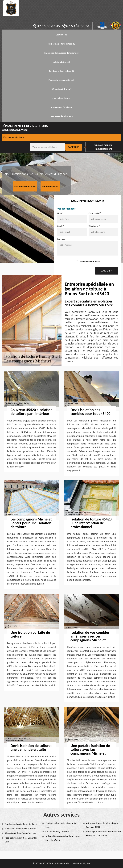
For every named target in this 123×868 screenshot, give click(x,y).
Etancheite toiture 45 (61, 98)
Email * (61, 226)
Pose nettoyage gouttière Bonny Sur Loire (21, 840)
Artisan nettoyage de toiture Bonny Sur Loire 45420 (102, 825)
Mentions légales (81, 863)
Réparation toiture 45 (61, 89)
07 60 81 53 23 (76, 26)
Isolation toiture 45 (62, 62)
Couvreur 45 (61, 35)
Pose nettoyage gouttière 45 (61, 80)
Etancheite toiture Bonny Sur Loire (20, 829)
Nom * (60, 213)
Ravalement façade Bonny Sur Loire (21, 824)
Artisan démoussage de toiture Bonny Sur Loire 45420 (63, 838)
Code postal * (95, 213)
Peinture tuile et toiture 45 (61, 71)
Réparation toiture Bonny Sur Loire (20, 833)
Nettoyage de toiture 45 (62, 116)
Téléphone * (94, 226)
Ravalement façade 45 (61, 107)
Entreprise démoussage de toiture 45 (61, 53)
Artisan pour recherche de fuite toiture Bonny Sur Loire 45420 (104, 834)
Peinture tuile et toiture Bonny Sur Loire (61, 825)
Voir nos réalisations (14, 137)
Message (61, 239)
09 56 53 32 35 (46, 26)
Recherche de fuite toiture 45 (62, 44)
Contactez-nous (50, 186)
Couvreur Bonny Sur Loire (57, 832)
